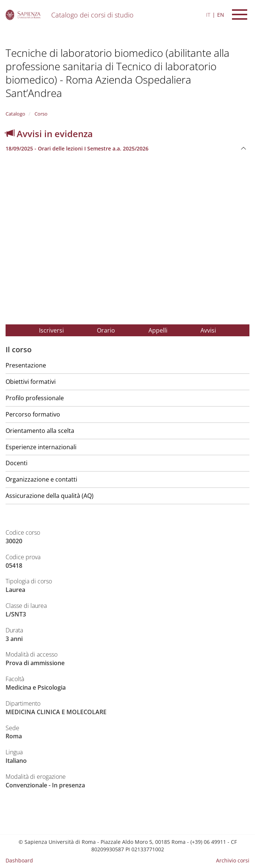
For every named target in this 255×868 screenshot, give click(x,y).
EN (221, 15)
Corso (40, 114)
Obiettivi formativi (31, 382)
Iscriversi (51, 330)
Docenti (17, 463)
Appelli (158, 330)
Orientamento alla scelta (40, 431)
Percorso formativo (33, 414)
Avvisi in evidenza (49, 134)
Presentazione (26, 365)
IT (208, 15)
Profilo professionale (35, 398)
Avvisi (208, 330)
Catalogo (15, 114)
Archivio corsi (233, 860)
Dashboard (19, 860)
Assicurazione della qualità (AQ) (50, 496)
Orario (106, 330)
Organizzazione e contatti (41, 479)
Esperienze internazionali (41, 447)
